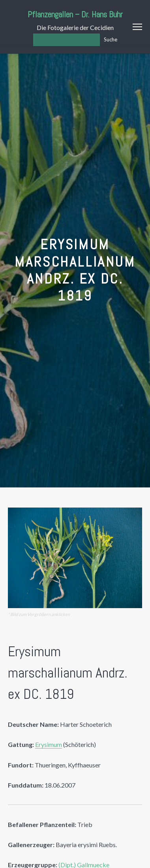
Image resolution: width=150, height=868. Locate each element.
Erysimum (49, 744)
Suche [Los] (111, 39)
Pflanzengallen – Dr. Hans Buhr (75, 14)
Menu (137, 27)
